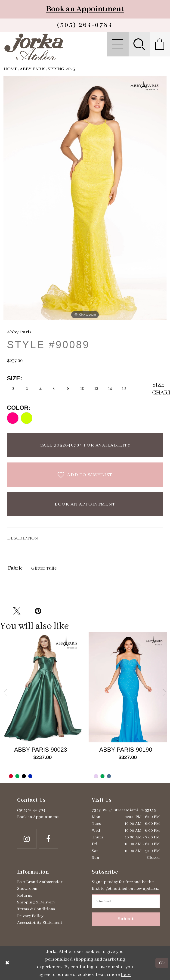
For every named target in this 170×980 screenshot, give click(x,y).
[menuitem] (118, 44)
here (126, 974)
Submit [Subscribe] (126, 919)
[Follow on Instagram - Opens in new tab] (27, 839)
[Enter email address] (126, 901)
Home (11, 69)
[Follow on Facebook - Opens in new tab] (48, 839)
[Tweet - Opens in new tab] (17, 611)
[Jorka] (34, 47)
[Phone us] (85, 25)
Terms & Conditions (36, 909)
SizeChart (158, 389)
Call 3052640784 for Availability (85, 445)
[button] (118, 44)
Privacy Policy (30, 916)
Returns (25, 896)
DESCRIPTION (23, 538)
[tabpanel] (43, 707)
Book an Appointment (85, 9)
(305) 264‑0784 (31, 810)
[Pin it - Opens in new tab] (38, 611)
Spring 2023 (61, 69)
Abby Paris (33, 69)
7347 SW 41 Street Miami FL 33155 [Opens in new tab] (124, 810)
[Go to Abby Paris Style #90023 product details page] (43, 687)
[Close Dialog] (7, 963)
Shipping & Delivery (36, 902)
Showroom (27, 889)
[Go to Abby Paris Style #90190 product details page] (128, 687)
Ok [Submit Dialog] (162, 963)
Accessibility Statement (40, 923)
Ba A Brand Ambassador (40, 882)
